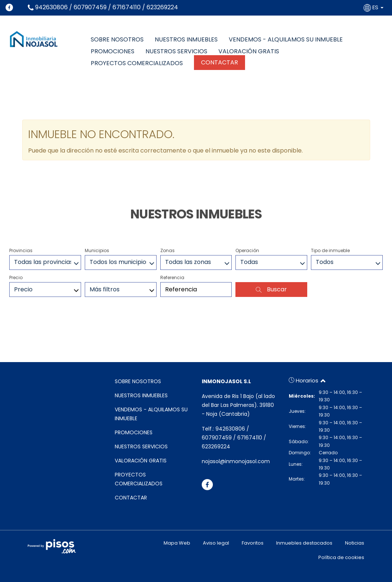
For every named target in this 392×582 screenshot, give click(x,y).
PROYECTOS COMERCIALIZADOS (137, 63)
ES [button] (374, 7)
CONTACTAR (220, 62)
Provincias (21, 250)
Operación (247, 250)
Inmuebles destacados (304, 543)
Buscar (271, 289)
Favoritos (253, 543)
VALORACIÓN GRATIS (249, 51)
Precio (16, 277)
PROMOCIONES (113, 51)
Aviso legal (216, 543)
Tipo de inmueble (330, 250)
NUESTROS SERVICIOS (176, 51)
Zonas (167, 250)
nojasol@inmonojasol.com (236, 461)
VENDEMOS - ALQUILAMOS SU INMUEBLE (286, 40)
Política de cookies (341, 557)
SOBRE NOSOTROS (117, 40)
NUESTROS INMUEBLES (186, 40)
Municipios (97, 250)
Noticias (355, 543)
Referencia (172, 277)
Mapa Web (177, 543)
